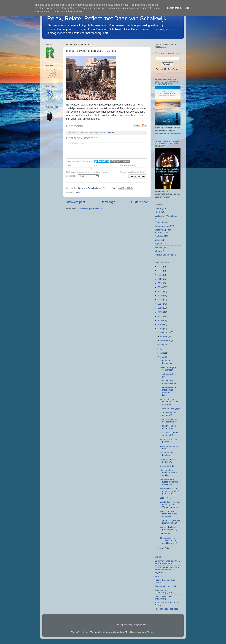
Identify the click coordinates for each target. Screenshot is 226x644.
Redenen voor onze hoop (167, 609)
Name (69, 165)
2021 (161, 275)
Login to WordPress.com (120, 161)
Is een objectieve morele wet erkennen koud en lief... (170, 391)
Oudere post (139, 202)
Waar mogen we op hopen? (169, 447)
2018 (161, 287)
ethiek (157, 212)
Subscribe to (82, 176)
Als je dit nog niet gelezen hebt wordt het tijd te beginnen (167, 570)
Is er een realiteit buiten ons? (168, 427)
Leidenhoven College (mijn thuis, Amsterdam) (167, 562)
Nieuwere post (75, 202)
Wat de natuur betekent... (167, 454)
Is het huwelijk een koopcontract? (169, 421)
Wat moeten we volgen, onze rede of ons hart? (169, 402)
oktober (164, 336)
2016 (161, 296)
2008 (161, 329)
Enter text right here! (106, 150)
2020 (161, 279)
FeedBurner (174, 69)
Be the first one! (107, 133)
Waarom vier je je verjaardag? (168, 369)
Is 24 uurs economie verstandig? (169, 434)
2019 (161, 283)
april (163, 548)
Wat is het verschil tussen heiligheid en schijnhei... (169, 482)
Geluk (157, 240)
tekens (158, 251)
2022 (161, 271)
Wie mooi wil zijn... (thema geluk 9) (169, 528)
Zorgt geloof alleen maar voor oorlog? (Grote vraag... (170, 491)
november (165, 332)
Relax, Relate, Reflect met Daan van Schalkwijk (107, 18)
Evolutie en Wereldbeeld (166, 216)
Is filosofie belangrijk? (170, 408)
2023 (161, 267)
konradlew (119, 632)
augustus (165, 345)
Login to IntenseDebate (102, 161)
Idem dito (159, 576)
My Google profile (138, 624)
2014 (161, 304)
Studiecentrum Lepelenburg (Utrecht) (165, 591)
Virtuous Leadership (164, 255)
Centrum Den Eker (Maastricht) (163, 598)
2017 (161, 291)
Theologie (159, 222)
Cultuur (77, 193)
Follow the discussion (145, 125)
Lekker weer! (166, 498)
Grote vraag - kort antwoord (163, 231)
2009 (161, 324)
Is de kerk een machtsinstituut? (169, 382)
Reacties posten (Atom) (91, 208)
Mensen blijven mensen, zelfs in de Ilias (169, 473)
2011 (161, 316)
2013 (161, 308)
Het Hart (159, 247)
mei (162, 357)
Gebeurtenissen (162, 226)
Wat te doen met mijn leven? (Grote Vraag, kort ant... (170, 504)
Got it (188, 8)
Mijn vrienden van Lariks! (166, 586)
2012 (161, 312)
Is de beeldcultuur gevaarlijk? (168, 414)
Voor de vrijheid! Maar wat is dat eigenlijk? (168, 514)
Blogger (151, 632)
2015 (161, 300)
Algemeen (159, 244)
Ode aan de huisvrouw (166, 362)
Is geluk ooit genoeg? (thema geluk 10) (170, 522)
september (166, 340)
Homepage (108, 202)
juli (162, 349)
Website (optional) (128, 165)
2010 (161, 320)
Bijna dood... (166, 534)
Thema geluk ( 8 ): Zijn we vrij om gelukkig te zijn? (169, 540)
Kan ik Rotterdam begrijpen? (168, 461)
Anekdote (159, 236)
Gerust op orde (167, 466)
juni (162, 353)
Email (96, 165)
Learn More (174, 8)
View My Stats (122, 624)
